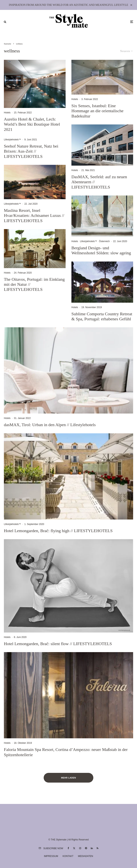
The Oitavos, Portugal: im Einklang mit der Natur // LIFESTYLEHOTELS (34, 284)
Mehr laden (69, 778)
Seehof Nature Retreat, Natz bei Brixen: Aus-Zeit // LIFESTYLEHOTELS (31, 151)
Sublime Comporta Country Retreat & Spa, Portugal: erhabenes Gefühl (102, 316)
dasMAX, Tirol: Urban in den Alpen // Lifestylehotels (50, 425)
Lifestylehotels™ (12, 140)
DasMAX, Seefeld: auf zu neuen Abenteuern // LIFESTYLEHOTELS (99, 182)
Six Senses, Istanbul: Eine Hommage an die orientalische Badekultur (97, 111)
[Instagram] (80, 848)
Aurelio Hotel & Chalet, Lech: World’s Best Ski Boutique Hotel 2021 (32, 124)
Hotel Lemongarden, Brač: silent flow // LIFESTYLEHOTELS (58, 644)
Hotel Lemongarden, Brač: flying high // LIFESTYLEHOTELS (58, 531)
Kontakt (68, 856)
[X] (74, 848)
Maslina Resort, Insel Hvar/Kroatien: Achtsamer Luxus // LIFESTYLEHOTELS (34, 215)
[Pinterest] (86, 848)
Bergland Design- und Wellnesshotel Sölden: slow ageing (101, 250)
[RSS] (98, 848)
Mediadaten (86, 856)
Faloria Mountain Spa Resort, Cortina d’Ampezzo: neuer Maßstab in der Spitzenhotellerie (66, 752)
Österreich (104, 241)
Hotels (7, 113)
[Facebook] (68, 848)
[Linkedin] (92, 848)
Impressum (51, 856)
